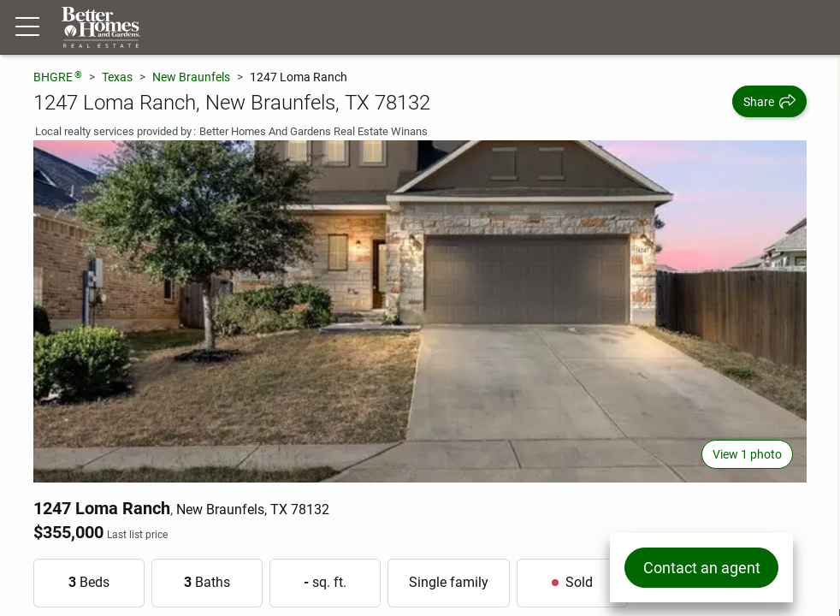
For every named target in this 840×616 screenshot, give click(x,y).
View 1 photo (747, 454)
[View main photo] (420, 311)
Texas (117, 77)
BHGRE (58, 77)
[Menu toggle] (27, 27)
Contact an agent (701, 568)
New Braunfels (191, 77)
